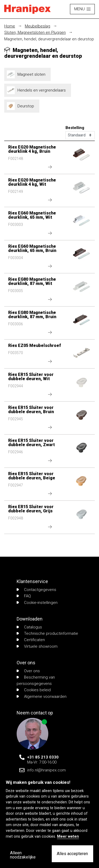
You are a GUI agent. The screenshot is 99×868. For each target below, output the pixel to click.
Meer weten (68, 836)
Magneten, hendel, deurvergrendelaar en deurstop (49, 39)
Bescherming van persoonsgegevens (36, 680)
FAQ (24, 596)
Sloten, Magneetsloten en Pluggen (35, 32)
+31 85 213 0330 (43, 757)
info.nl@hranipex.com (46, 770)
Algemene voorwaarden (42, 697)
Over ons (28, 671)
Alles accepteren (72, 854)
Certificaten (31, 640)
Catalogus (29, 627)
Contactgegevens (36, 590)
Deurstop (22, 106)
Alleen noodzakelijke (23, 855)
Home (10, 26)
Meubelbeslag (37, 26)
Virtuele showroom (37, 646)
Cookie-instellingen (37, 603)
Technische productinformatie (47, 633)
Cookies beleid (34, 690)
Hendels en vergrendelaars (38, 90)
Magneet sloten (27, 74)
